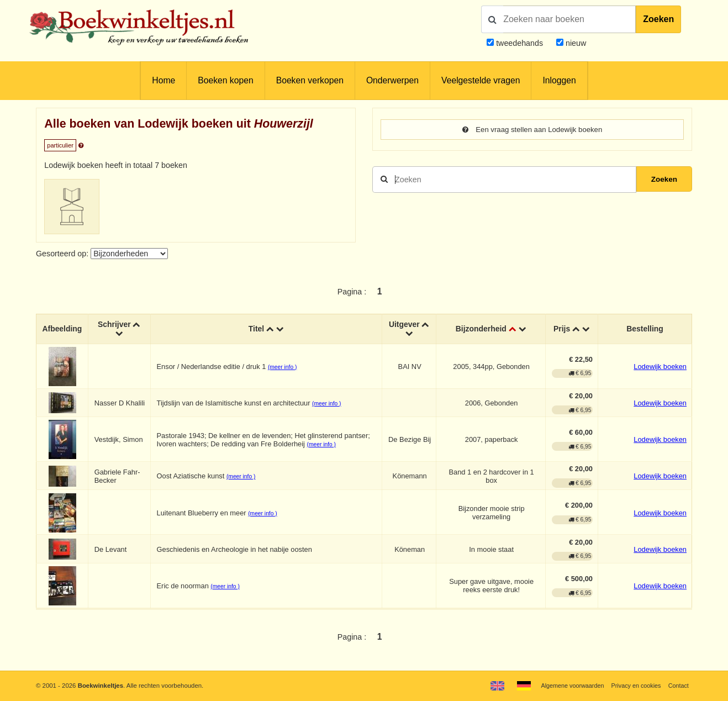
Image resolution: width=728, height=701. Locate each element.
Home (163, 80)
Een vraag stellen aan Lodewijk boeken (532, 130)
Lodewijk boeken (660, 367)
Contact (677, 686)
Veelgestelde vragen (481, 80)
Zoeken (658, 19)
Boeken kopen (225, 80)
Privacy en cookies (633, 686)
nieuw (575, 43)
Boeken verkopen (310, 80)
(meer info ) (284, 367)
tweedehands (519, 43)
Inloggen (559, 80)
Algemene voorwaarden (567, 686)
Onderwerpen (392, 80)
